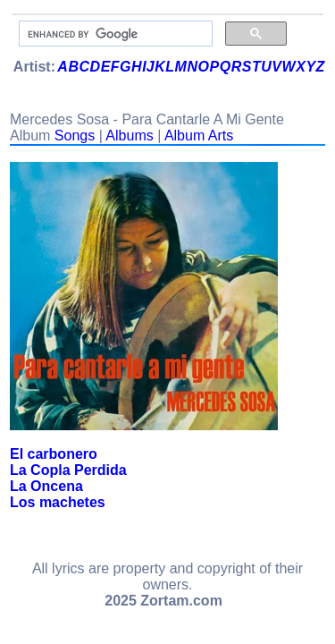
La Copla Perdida (68, 470)
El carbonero (54, 454)
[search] (114, 34)
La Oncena (46, 486)
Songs (75, 136)
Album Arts (199, 136)
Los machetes (58, 502)
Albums (129, 136)
